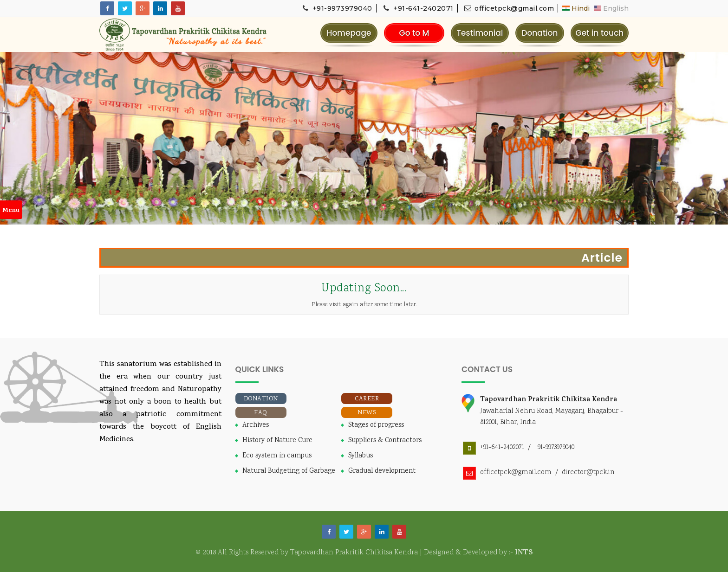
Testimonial (480, 33)
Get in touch (600, 33)
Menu (11, 211)
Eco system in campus (277, 456)
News (367, 413)
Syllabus (361, 456)
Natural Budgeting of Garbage (289, 471)
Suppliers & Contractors (385, 441)
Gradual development (382, 471)
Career (367, 399)
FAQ (261, 413)
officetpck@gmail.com (509, 8)
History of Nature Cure (277, 441)
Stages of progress (376, 425)
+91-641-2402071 (418, 8)
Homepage (349, 33)
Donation (539, 33)
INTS (524, 553)
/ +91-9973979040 (549, 447)
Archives (256, 425)
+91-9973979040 (337, 8)
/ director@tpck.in (583, 472)
